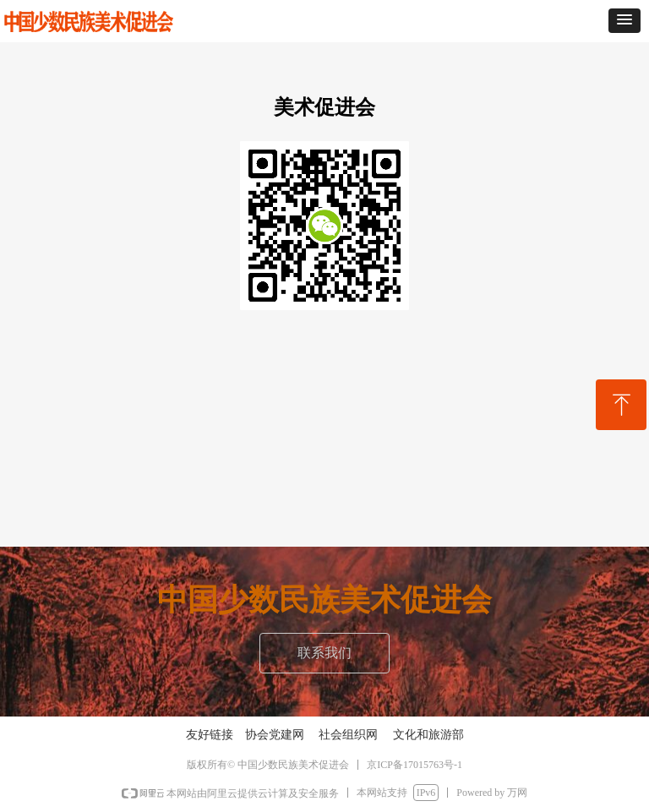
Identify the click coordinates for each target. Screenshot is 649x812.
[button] (624, 21)
